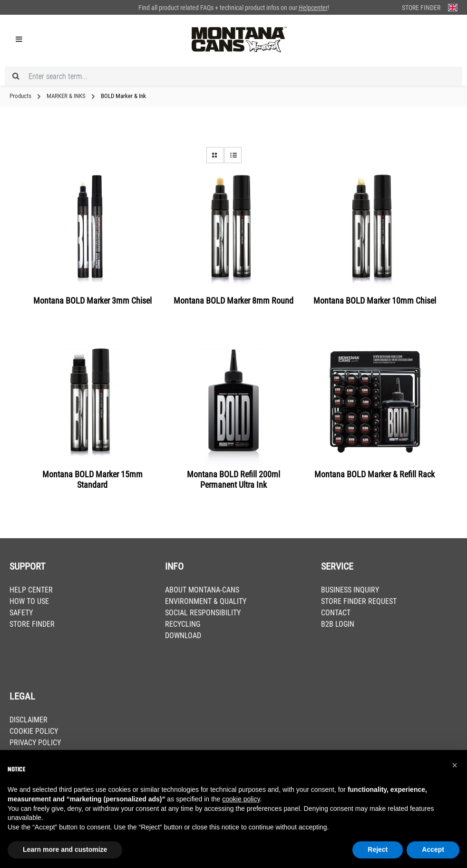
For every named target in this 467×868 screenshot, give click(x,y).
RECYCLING (183, 624)
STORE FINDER (32, 624)
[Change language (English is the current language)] (453, 7)
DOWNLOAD (183, 636)
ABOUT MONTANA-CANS (202, 590)
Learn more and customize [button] (65, 849)
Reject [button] (378, 849)
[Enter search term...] (233, 76)
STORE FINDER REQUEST (359, 601)
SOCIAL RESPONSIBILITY (203, 613)
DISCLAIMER (29, 720)
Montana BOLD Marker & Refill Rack (375, 474)
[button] (455, 765)
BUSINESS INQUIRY (350, 590)
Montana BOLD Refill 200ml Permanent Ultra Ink (233, 479)
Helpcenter (313, 8)
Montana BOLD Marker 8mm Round (233, 301)
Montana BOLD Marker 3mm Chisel (92, 301)
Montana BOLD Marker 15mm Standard (92, 479)
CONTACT (336, 613)
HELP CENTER (31, 590)
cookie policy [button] (241, 799)
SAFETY (21, 613)
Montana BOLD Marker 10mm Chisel (375, 301)
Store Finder (421, 8)
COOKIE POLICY (34, 731)
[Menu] (19, 39)
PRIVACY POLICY (35, 743)
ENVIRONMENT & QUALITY (206, 601)
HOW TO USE (29, 601)
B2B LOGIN (338, 624)
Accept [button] (433, 849)
